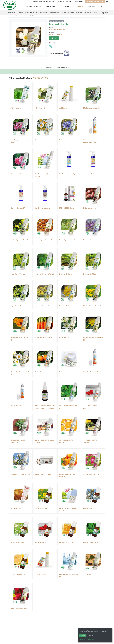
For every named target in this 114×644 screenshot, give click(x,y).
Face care (20, 12)
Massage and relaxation (51, 12)
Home (12, 16)
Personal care (29, 12)
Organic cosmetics (33, 6)
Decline (91, 636)
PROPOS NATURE (40, 78)
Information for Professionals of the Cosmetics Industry (52, 1)
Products (79, 6)
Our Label (66, 6)
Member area (79, 1)
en (107, 1)
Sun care (64, 12)
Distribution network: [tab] (62, 67)
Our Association (95, 6)
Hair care (39, 12)
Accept (83, 636)
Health (95, 12)
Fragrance (88, 12)
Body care (12, 12)
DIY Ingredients (104, 12)
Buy (54, 38)
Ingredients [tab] (49, 67)
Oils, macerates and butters (57, 21)
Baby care (79, 12)
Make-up (71, 12)
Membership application (95, 1)
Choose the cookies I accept (87, 639)
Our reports (51, 6)
